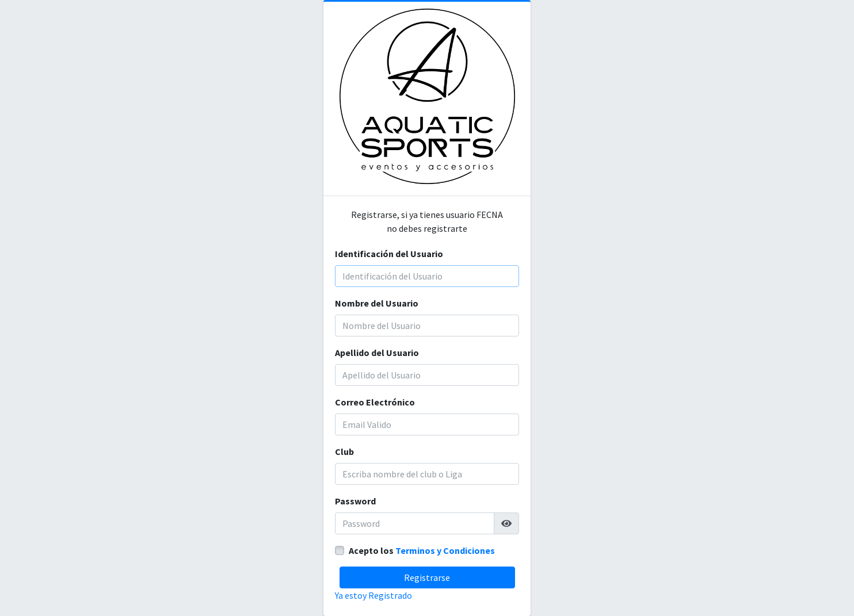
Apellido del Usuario (377, 353)
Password (355, 501)
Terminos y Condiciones (445, 550)
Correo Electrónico (375, 402)
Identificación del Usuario (389, 254)
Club (344, 452)
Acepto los (422, 550)
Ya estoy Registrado (373, 595)
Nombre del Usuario (377, 303)
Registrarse (427, 577)
